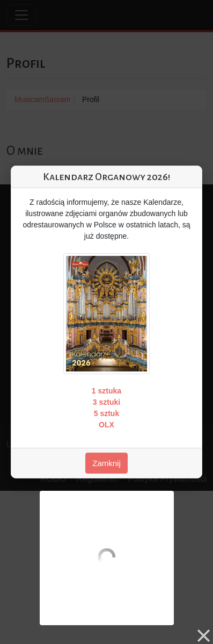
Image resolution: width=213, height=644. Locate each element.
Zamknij (106, 463)
